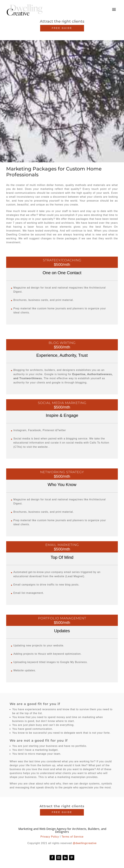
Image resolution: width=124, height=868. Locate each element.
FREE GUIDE (62, 28)
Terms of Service (73, 837)
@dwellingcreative (85, 843)
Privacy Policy (50, 837)
